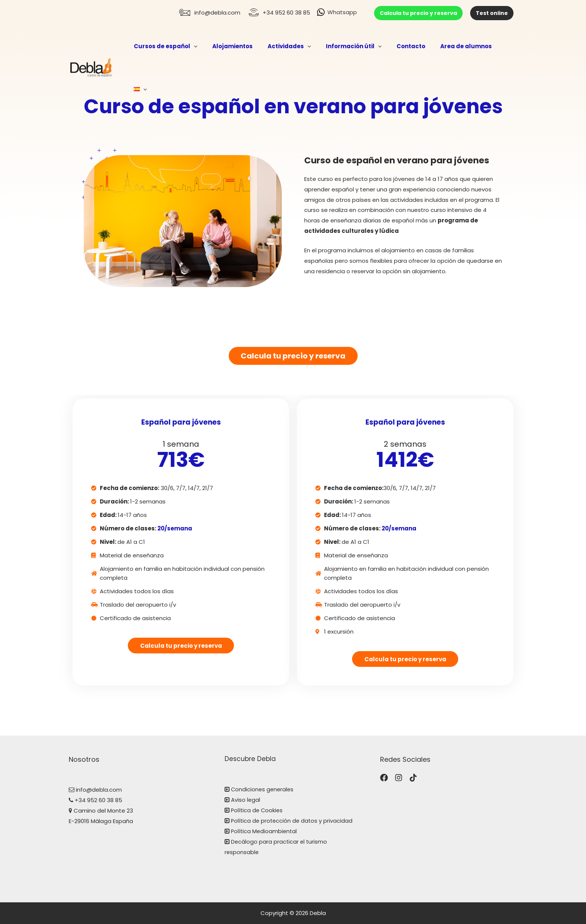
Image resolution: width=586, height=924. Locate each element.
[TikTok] (413, 778)
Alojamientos (243, 46)
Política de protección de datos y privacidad (293, 821)
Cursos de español (180, 46)
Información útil (357, 46)
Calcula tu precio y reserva (418, 13)
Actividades (296, 46)
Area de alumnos (462, 46)
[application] (208, 46)
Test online (492, 13)
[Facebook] (384, 778)
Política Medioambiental (265, 831)
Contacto (410, 46)
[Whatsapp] (337, 12)
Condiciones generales (262, 790)
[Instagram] (399, 778)
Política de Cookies (258, 811)
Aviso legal (246, 800)
